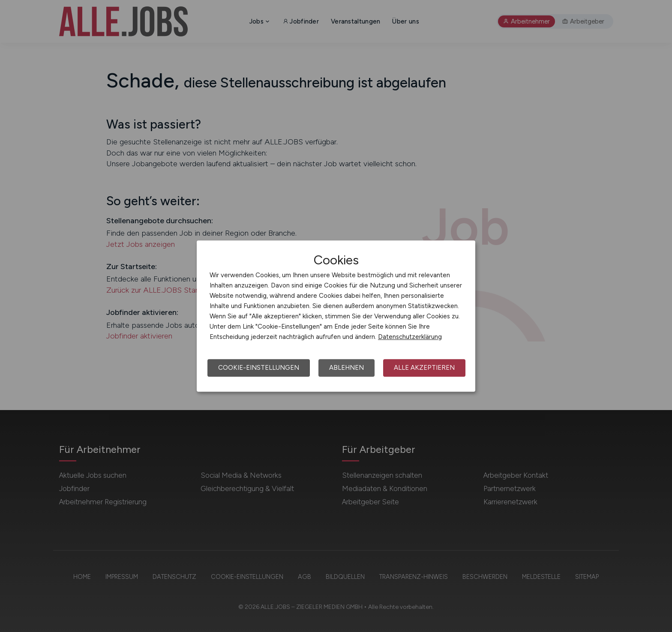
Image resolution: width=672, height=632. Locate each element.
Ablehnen (346, 368)
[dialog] (336, 316)
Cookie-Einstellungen (259, 368)
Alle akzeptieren (424, 368)
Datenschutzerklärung (410, 337)
